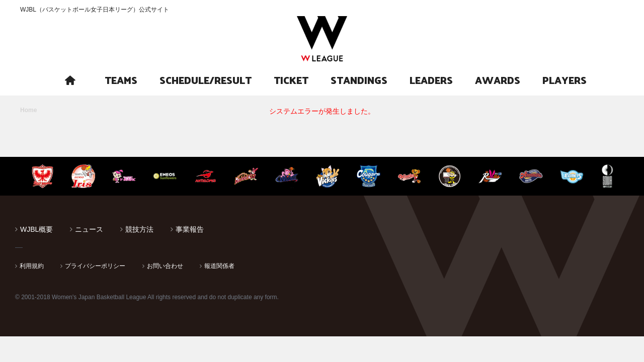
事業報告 (190, 229)
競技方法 (139, 229)
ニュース (89, 229)
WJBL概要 (36, 229)
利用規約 (32, 266)
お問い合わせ (165, 266)
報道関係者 (219, 266)
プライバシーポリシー (95, 266)
